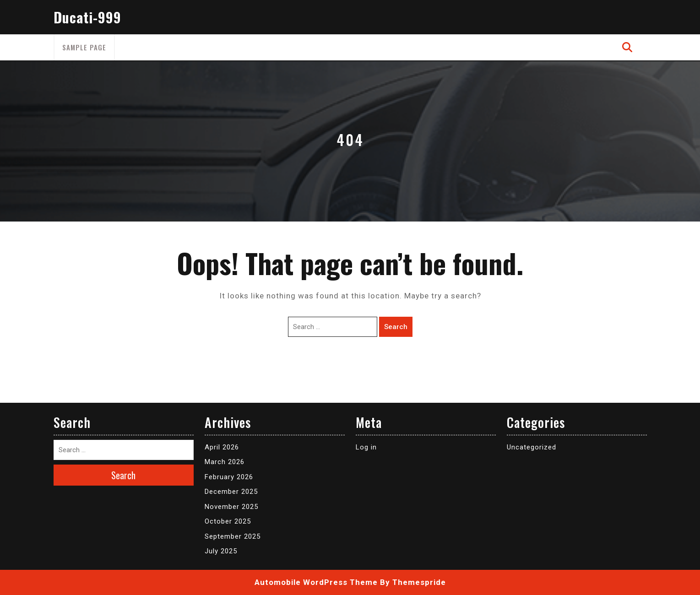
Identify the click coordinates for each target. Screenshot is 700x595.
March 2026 (225, 462)
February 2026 (229, 477)
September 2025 (233, 536)
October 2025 (228, 521)
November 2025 (231, 507)
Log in (366, 447)
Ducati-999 (87, 17)
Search (396, 327)
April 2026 (222, 447)
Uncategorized (532, 447)
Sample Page (84, 47)
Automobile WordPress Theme (316, 582)
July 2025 (221, 551)
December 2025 (231, 492)
